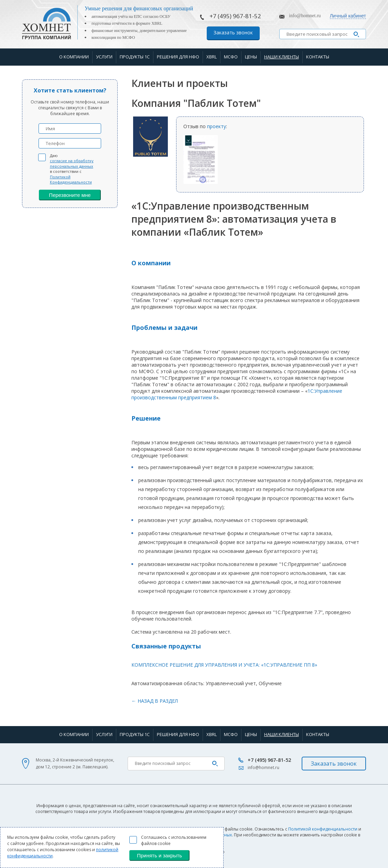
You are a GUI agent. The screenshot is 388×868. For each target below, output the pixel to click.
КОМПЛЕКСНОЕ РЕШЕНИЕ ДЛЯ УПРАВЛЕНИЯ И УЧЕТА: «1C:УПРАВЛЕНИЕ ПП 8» (224, 665)
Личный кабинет (348, 16)
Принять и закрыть (159, 855)
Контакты (318, 57)
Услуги (104, 57)
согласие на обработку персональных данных (72, 163)
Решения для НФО (178, 57)
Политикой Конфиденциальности (71, 179)
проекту (217, 126)
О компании (74, 57)
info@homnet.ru (305, 16)
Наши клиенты (282, 57)
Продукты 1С (135, 57)
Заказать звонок (233, 32)
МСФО (231, 57)
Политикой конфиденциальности (323, 829)
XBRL (212, 57)
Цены (251, 57)
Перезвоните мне (70, 195)
